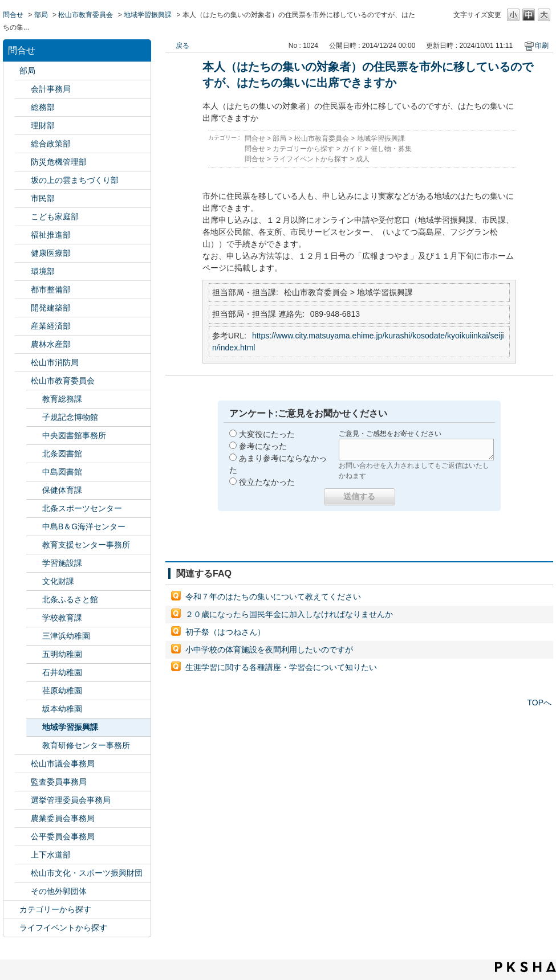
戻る (182, 46)
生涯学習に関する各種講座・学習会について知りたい (281, 667)
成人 (363, 159)
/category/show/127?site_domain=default (23, 126)
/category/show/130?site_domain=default (23, 235)
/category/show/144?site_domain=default (23, 855)
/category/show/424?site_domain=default (23, 162)
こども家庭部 (55, 217)
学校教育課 (62, 618)
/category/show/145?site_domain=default (23, 837)
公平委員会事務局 (63, 836)
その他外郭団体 (59, 891)
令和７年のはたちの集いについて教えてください (273, 597)
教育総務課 (62, 399)
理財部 (43, 125)
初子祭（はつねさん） (225, 632)
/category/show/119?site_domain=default (11, 71)
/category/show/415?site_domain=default (23, 217)
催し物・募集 (391, 149)
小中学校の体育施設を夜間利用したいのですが (269, 650)
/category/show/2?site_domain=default (11, 910)
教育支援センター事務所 (86, 545)
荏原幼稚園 (62, 691)
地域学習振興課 (148, 15)
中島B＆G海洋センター (84, 526)
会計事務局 (51, 89)
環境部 (43, 271)
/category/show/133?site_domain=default (23, 271)
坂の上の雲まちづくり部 (75, 180)
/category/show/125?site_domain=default (23, 107)
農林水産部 (51, 344)
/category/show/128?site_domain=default (23, 199)
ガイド (352, 149)
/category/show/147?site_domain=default (23, 818)
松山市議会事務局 (63, 763)
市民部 (43, 198)
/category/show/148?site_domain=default (23, 800)
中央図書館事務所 (74, 435)
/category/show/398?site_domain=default (23, 180)
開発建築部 (51, 308)
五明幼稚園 (62, 654)
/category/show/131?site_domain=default (23, 891)
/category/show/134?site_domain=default (23, 873)
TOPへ (539, 703)
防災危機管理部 (59, 162)
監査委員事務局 (59, 782)
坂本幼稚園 (62, 709)
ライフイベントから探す (63, 928)
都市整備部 (51, 289)
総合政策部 (51, 144)
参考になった (263, 446)
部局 (41, 15)
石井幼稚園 (62, 672)
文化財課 (58, 581)
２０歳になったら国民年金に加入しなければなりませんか (289, 614)
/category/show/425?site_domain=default (23, 308)
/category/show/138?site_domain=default (23, 326)
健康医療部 (51, 253)
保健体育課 (62, 490)
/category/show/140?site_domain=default (23, 363)
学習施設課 (62, 563)
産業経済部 (51, 326)
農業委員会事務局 (63, 818)
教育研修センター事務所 (86, 745)
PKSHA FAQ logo (525, 967)
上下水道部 (51, 855)
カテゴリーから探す (55, 909)
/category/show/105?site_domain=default (11, 928)
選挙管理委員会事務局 (71, 800)
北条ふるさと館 (70, 599)
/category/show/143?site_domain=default (23, 764)
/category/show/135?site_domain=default (23, 290)
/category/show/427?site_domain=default (23, 344)
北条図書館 (62, 454)
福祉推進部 (51, 235)
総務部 (43, 107)
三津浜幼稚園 (66, 636)
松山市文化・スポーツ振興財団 (87, 873)
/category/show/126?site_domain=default (23, 144)
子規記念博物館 (70, 417)
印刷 (542, 46)
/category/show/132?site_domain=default (23, 253)
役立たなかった (267, 482)
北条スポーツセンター (82, 508)
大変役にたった (267, 434)
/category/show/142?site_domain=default (23, 381)
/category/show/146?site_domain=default (23, 782)
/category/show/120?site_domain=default (23, 89)
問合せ (13, 15)
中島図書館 (62, 472)
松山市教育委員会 (86, 15)
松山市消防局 (55, 362)
